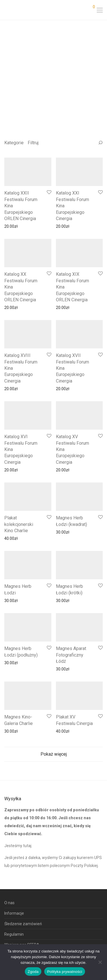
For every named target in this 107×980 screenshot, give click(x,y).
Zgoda (33, 972)
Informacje (14, 913)
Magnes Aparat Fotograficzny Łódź (71, 655)
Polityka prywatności (65, 972)
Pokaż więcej (54, 754)
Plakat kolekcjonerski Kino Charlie (19, 524)
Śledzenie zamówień (23, 924)
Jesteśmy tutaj (18, 846)
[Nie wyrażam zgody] (100, 962)
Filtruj (33, 143)
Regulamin (14, 934)
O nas (9, 903)
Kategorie (14, 143)
